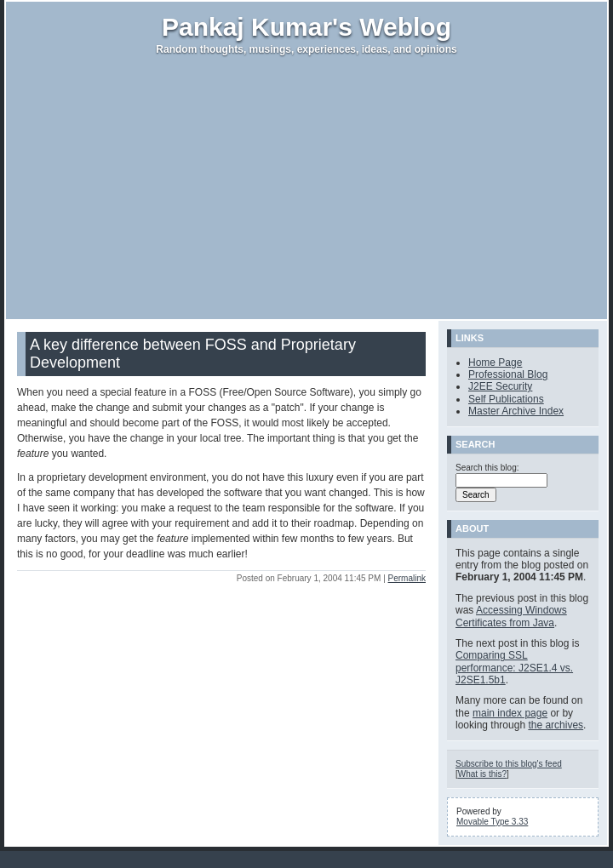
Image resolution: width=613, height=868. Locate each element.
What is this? (482, 774)
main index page (510, 713)
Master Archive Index (516, 411)
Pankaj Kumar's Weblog (306, 27)
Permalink (407, 578)
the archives (556, 725)
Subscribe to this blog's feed (509, 764)
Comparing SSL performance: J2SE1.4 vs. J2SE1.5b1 (514, 668)
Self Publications (506, 399)
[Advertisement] (307, 187)
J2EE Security (500, 386)
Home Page (495, 363)
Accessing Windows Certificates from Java (511, 616)
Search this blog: (487, 468)
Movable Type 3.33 (492, 822)
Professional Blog (508, 374)
